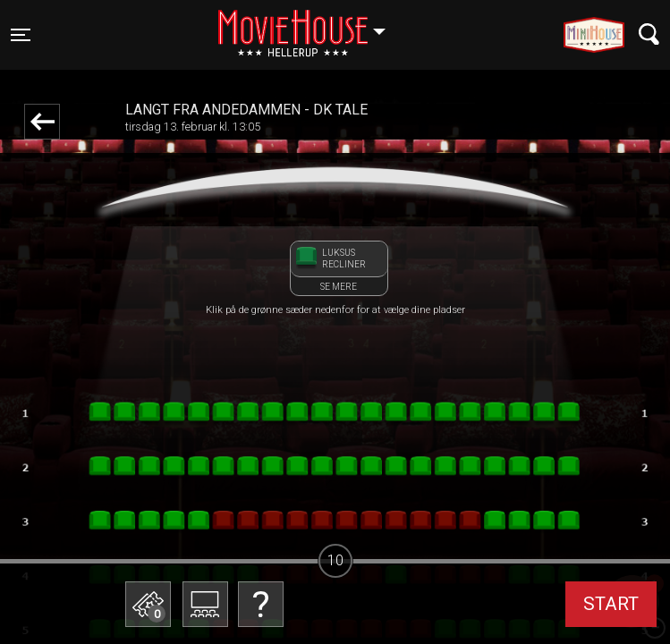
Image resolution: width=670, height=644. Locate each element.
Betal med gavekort (148, 515)
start (611, 604)
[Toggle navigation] (21, 35)
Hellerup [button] (310, 24)
